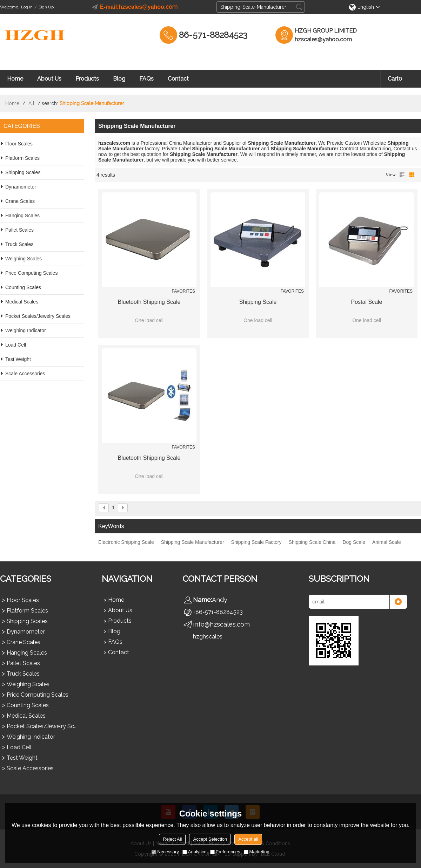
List (402, 175)
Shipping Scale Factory (256, 542)
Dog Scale (354, 542)
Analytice (195, 852)
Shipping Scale (258, 302)
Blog (119, 79)
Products (87, 79)
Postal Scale (367, 302)
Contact (178, 79)
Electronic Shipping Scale (126, 542)
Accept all (248, 839)
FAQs (146, 79)
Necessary (165, 852)
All (31, 103)
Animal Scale (387, 542)
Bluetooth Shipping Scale (149, 302)
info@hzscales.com (221, 624)
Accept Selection (210, 839)
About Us (49, 79)
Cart (395, 79)
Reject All (172, 839)
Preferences (225, 852)
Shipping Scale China (312, 542)
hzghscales (208, 637)
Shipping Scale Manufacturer (193, 542)
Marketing (257, 852)
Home (15, 79)
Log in (27, 7)
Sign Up (46, 7)
